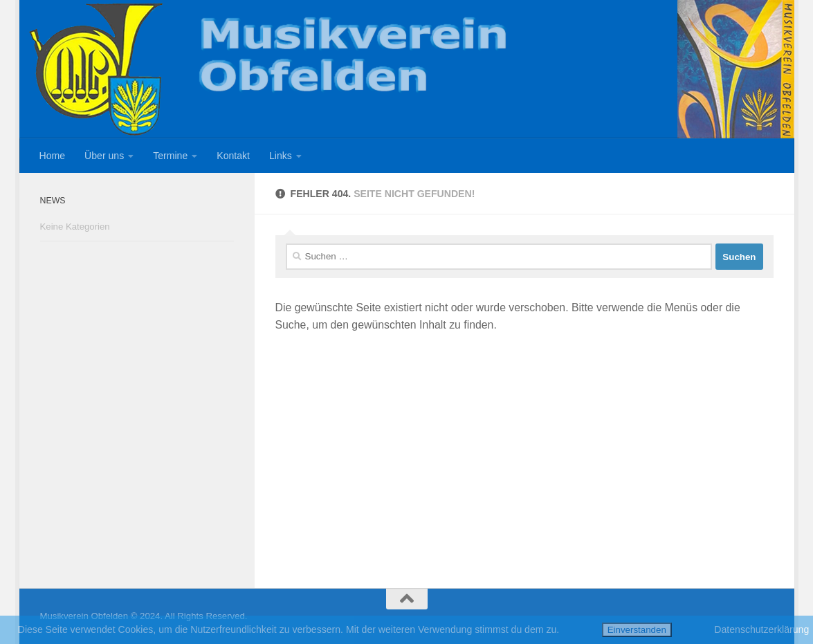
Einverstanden (637, 630)
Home (53, 156)
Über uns (104, 156)
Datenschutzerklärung (761, 629)
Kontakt (233, 156)
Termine (170, 156)
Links (281, 156)
